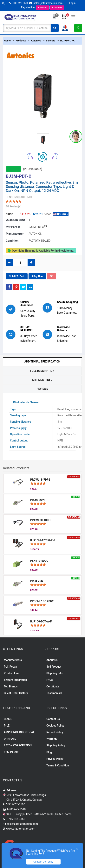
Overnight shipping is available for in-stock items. (41, 251)
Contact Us (53, 719)
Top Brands (11, 686)
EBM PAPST (11, 752)
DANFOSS (10, 739)
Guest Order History (16, 693)
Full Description (42, 371)
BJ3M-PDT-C (68, 41)
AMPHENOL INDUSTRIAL (19, 732)
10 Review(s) (14, 206)
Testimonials (54, 693)
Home (7, 41)
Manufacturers (13, 660)
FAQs (50, 680)
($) (5, 3)
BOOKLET (42, 8)
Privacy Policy (55, 759)
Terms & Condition (58, 765)
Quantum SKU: (15, 220)
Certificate (53, 686)
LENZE (8, 719)
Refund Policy (55, 732)
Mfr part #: (13, 227)
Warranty (52, 739)
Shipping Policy (56, 745)
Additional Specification (42, 362)
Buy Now (37, 276)
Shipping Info (54, 673)
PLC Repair (11, 667)
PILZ (7, 726)
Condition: (13, 241)
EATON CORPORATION (18, 745)
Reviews (42, 389)
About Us (52, 660)
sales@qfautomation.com (46, 3)
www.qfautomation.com (21, 829)
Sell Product (54, 667)
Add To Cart (17, 276)
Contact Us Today (43, 862)
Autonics (36, 41)
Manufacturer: (15, 234)
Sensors (51, 41)
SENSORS (12, 197)
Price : (10, 214)
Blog (49, 752)
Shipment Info (42, 380)
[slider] (14, 201)
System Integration (15, 680)
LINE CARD (57, 8)
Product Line (12, 673)
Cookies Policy (55, 726)
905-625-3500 (19, 3)
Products (21, 41)
